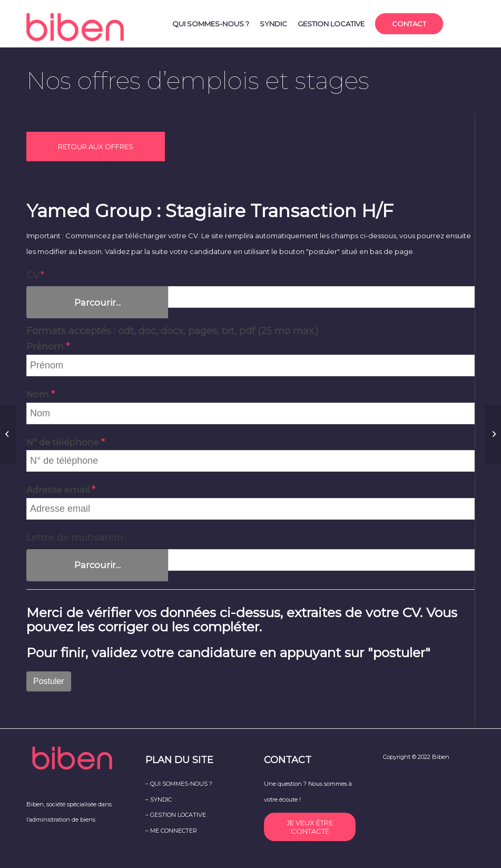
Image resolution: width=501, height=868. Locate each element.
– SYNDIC (159, 799)
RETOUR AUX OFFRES (96, 147)
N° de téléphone (64, 442)
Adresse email (59, 490)
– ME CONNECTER (171, 831)
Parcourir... (97, 303)
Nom (39, 394)
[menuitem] (211, 24)
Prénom (46, 346)
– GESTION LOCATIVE (176, 815)
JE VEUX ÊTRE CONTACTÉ (310, 827)
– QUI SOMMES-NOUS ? (179, 784)
